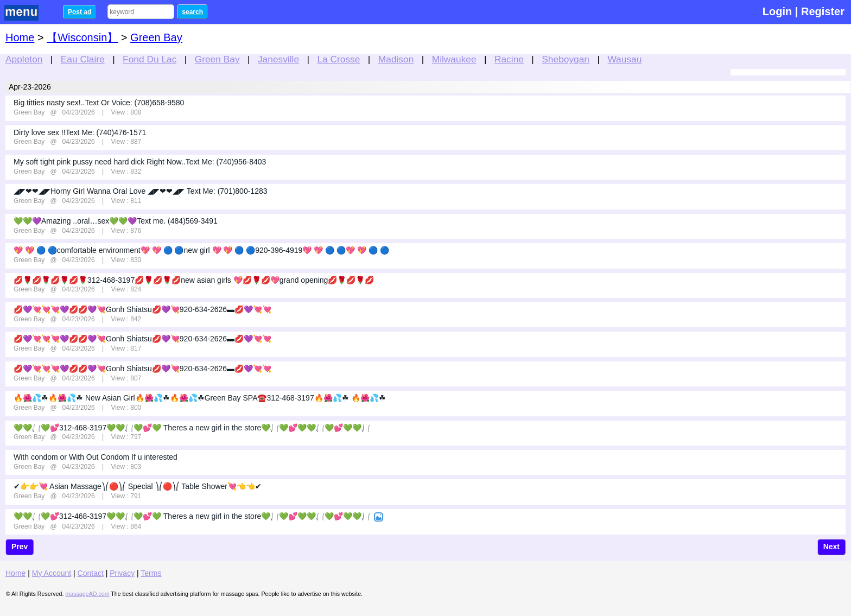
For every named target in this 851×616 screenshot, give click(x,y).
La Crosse (338, 59)
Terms (151, 573)
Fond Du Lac (150, 59)
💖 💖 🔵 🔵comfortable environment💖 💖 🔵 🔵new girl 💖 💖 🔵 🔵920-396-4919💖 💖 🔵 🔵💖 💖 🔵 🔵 (201, 250)
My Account (52, 573)
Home (20, 37)
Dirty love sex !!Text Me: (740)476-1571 (80, 132)
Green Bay (217, 59)
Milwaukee (454, 59)
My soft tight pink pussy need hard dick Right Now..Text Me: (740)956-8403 (140, 162)
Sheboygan (566, 59)
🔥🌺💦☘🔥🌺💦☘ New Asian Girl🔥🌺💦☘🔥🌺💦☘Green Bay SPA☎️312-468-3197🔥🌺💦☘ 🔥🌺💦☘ (200, 398)
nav (28, 13)
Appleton (24, 59)
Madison (396, 59)
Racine (509, 59)
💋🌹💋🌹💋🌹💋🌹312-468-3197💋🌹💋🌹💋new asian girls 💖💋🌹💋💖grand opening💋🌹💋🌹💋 (194, 280)
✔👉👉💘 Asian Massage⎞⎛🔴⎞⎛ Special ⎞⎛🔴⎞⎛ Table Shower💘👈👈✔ (138, 486)
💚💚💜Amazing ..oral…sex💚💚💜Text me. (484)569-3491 (116, 221)
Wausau (624, 59)
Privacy (122, 573)
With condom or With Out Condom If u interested (96, 457)
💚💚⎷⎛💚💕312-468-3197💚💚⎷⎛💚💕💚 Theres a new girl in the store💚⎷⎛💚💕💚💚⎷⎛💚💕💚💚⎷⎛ (192, 428)
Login (777, 11)
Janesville (278, 59)
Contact (91, 573)
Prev (20, 547)
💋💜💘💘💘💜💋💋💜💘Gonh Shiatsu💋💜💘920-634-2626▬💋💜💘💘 (142, 309)
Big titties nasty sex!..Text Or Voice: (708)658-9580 (99, 103)
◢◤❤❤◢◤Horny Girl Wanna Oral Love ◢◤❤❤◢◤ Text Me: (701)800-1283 (141, 191)
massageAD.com (87, 594)
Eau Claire (83, 59)
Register (823, 11)
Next (831, 547)
